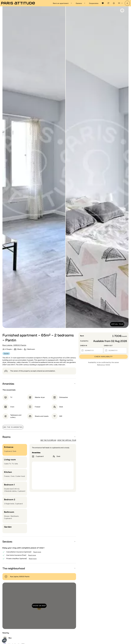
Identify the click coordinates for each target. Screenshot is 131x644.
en (121, 3)
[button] (4, 641)
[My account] (127, 3)
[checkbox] (122, 10)
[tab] (63, 3)
